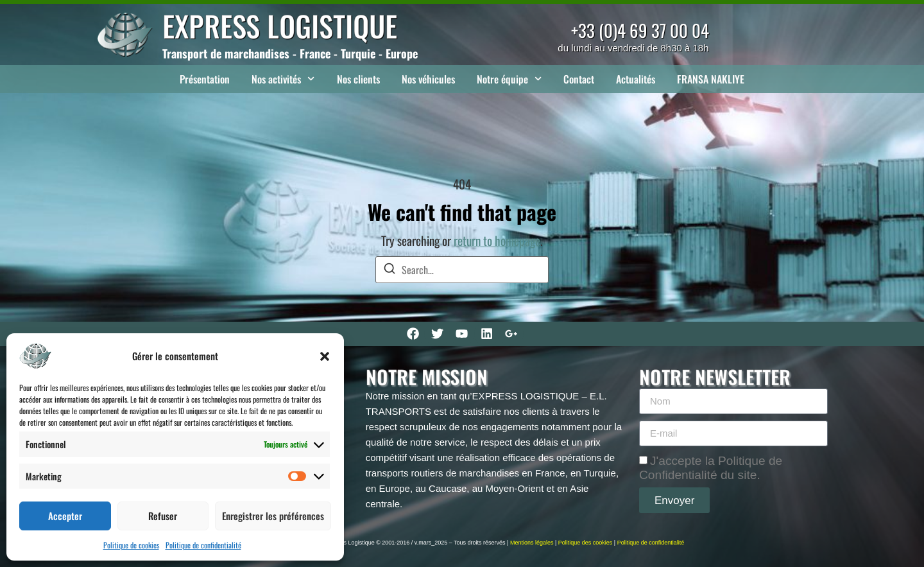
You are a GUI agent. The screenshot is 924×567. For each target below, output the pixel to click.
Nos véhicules (428, 79)
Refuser (163, 516)
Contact (579, 79)
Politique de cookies (131, 545)
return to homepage (497, 240)
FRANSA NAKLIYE (711, 79)
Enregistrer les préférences (273, 516)
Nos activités (283, 79)
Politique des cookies (586, 543)
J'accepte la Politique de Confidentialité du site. (711, 468)
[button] (325, 356)
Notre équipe (509, 79)
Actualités (636, 79)
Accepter (65, 516)
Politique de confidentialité (203, 545)
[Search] (389, 270)
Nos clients (358, 79)
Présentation (205, 79)
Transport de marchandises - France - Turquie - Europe (290, 53)
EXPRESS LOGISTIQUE (280, 25)
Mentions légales (532, 543)
